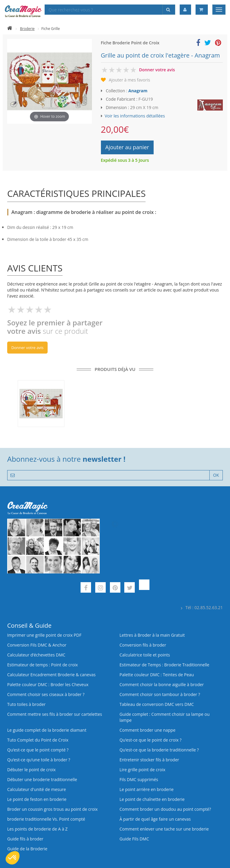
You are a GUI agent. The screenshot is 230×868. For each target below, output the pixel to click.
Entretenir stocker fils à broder (149, 760)
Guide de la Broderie (27, 849)
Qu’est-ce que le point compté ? (38, 750)
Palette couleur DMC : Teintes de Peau (157, 675)
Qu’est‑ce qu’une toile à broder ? (39, 760)
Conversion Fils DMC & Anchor (37, 645)
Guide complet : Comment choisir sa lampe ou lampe (165, 717)
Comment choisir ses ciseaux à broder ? (46, 694)
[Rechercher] (169, 10)
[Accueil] (10, 29)
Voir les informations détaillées (135, 116)
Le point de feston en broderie (37, 799)
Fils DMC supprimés (139, 779)
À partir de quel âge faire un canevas (155, 819)
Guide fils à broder (25, 839)
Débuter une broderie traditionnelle (42, 779)
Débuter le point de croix (31, 770)
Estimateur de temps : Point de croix (43, 665)
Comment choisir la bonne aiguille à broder (162, 684)
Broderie (27, 29)
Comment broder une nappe (147, 730)
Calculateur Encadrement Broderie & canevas (51, 675)
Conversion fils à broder (143, 645)
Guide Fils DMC (134, 839)
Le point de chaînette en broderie (152, 799)
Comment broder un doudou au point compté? (165, 809)
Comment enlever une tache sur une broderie (164, 829)
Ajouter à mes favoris (129, 80)
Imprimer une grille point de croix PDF (44, 635)
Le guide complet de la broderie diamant (47, 730)
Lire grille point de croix (142, 770)
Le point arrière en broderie (147, 789)
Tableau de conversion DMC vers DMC (157, 704)
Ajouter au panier (127, 147)
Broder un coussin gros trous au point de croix (52, 809)
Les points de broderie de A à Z (37, 829)
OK (216, 475)
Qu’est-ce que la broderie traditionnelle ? (159, 750)
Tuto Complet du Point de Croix (38, 740)
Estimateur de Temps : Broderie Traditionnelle (164, 665)
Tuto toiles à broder (26, 704)
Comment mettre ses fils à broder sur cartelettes (55, 714)
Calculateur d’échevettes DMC (36, 655)
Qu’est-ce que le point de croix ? (150, 740)
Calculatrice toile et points (145, 655)
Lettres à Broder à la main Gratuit (152, 635)
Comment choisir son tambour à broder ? (160, 694)
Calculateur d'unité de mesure (37, 789)
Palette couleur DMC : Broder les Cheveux (48, 684)
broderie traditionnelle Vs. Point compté (46, 819)
